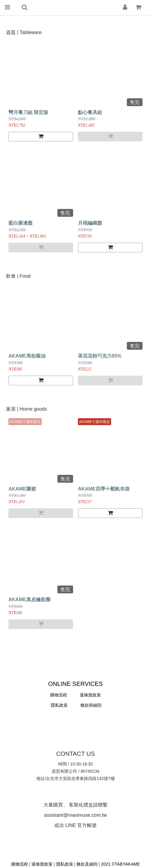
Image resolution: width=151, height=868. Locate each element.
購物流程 (59, 695)
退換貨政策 (43, 864)
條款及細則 (87, 864)
